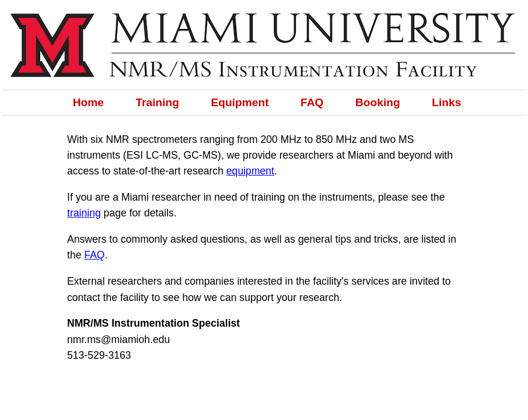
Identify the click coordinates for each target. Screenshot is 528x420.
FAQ (312, 102)
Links (446, 102)
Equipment (240, 102)
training (84, 213)
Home (88, 102)
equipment (250, 171)
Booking (378, 102)
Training (157, 102)
